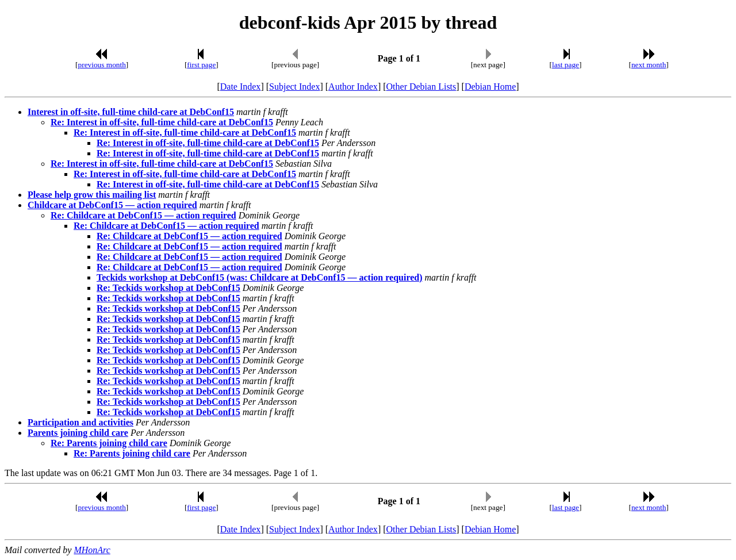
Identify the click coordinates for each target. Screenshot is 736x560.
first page (201, 65)
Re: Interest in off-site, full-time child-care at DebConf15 (162, 122)
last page (566, 65)
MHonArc (92, 550)
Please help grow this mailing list (92, 195)
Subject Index (294, 87)
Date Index (241, 87)
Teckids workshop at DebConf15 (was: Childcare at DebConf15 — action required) (260, 277)
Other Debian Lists (421, 87)
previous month (102, 65)
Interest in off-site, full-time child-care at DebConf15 (131, 112)
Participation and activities (80, 422)
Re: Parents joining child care (109, 443)
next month (649, 65)
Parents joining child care (78, 433)
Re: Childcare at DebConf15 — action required (143, 215)
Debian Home (490, 87)
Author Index (353, 87)
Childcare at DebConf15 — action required (112, 205)
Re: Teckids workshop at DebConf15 (168, 288)
